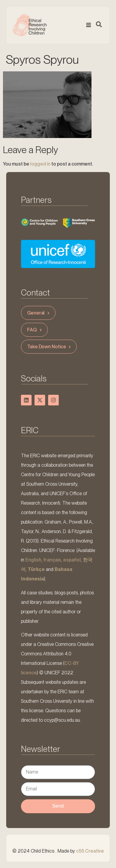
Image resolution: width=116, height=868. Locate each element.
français (52, 560)
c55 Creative (90, 851)
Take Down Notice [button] (50, 347)
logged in (40, 164)
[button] (89, 25)
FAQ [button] (35, 330)
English (33, 560)
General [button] (39, 313)
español (72, 560)
